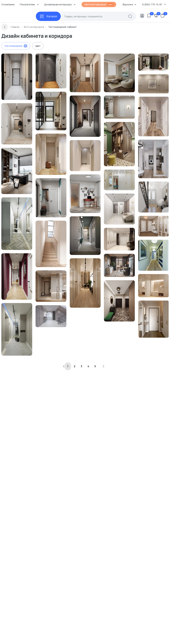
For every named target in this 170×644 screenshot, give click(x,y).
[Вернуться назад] (5, 27)
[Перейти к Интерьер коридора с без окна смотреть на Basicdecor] (119, 107)
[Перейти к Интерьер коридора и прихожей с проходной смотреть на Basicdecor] (17, 124)
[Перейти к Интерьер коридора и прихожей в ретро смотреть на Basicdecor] (119, 144)
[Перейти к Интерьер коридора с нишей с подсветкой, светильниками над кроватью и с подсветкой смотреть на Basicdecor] (85, 116)
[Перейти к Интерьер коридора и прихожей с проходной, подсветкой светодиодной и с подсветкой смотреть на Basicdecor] (17, 224)
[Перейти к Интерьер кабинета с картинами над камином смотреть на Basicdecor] (119, 73)
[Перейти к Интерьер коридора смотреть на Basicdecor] (154, 84)
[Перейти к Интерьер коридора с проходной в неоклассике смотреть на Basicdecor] (154, 226)
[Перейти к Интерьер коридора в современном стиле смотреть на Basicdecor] (154, 116)
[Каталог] (48, 16)
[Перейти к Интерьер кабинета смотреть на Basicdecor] (85, 194)
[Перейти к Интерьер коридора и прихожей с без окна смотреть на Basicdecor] (17, 276)
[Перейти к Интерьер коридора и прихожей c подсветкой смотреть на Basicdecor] (51, 286)
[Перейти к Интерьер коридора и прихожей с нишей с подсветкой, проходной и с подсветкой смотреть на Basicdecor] (51, 111)
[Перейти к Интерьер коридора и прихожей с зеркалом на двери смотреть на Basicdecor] (154, 62)
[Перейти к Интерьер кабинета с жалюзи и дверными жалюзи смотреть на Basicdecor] (17, 171)
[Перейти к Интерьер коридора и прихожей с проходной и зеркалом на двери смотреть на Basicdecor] (17, 77)
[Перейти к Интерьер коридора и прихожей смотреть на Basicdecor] (51, 71)
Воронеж (129, 4)
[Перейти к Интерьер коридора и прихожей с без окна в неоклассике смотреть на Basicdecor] (154, 286)
